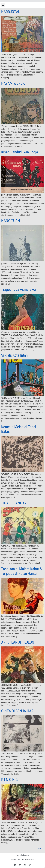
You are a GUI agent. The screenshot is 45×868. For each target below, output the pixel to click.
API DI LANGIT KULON (18, 642)
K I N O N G (9, 780)
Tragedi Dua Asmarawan (19, 289)
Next (41, 848)
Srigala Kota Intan (14, 355)
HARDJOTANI (11, 12)
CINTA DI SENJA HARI (18, 711)
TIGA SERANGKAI (14, 503)
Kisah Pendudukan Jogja (20, 152)
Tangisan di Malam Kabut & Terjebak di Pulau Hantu (21, 571)
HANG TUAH (11, 221)
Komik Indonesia (22, 855)
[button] (3, 5)
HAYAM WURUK (13, 83)
